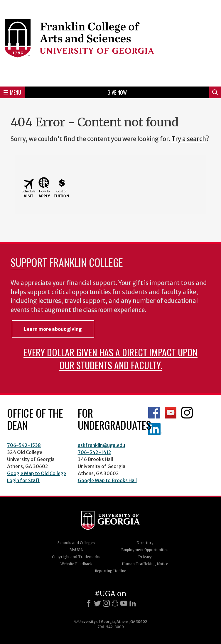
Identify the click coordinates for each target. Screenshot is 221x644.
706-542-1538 (24, 445)
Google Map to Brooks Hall (107, 480)
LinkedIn (155, 429)
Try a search (189, 139)
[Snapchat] (115, 603)
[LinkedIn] (133, 603)
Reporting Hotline (110, 571)
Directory (145, 543)
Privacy (145, 557)
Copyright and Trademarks (76, 557)
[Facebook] (89, 603)
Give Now (117, 92)
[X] (97, 603)
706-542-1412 (95, 452)
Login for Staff (23, 480)
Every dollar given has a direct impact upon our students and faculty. (110, 359)
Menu (12, 92)
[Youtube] (124, 603)
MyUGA (76, 550)
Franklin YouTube (171, 413)
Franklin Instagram (187, 413)
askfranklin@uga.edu (101, 445)
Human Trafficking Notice (145, 564)
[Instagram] (106, 603)
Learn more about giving (53, 329)
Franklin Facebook (154, 413)
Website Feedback (76, 564)
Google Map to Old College (37, 473)
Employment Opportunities (145, 550)
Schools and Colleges (76, 543)
